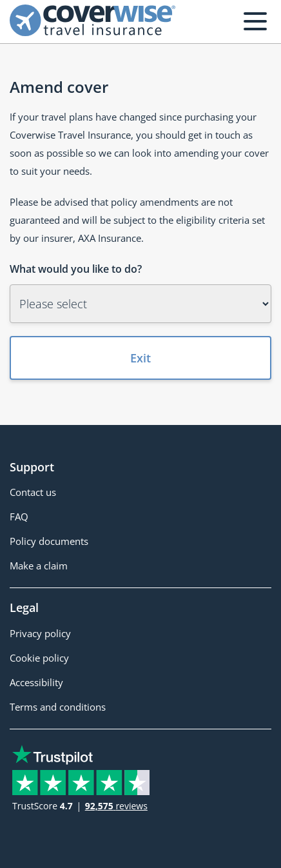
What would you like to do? (76, 269)
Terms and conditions (58, 707)
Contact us (33, 492)
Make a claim (39, 566)
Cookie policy (39, 658)
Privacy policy (40, 633)
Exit (140, 358)
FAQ (19, 517)
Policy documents (49, 541)
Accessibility (36, 682)
